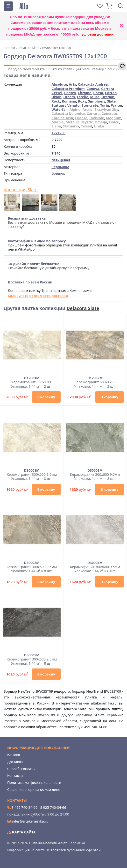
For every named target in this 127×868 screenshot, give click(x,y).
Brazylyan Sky (106, 109)
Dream (69, 97)
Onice (114, 122)
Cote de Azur (62, 118)
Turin (105, 105)
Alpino (75, 109)
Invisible (97, 118)
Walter (117, 105)
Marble (58, 122)
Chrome (85, 93)
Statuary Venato (65, 105)
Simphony (97, 101)
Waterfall (59, 109)
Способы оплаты (21, 769)
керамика (60, 167)
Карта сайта (21, 832)
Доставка (15, 762)
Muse (95, 97)
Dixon (56, 97)
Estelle (82, 97)
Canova (93, 89)
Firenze (81, 118)
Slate (111, 101)
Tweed (87, 126)
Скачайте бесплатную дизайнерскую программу (49, 266)
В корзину (46, 397)
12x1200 (58, 133)
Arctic (87, 109)
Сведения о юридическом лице (34, 790)
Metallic (73, 122)
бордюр (58, 173)
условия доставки (98, 34)
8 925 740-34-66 (53, 807)
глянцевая (61, 160)
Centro (70, 93)
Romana (69, 101)
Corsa (98, 93)
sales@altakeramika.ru (30, 821)
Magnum (114, 118)
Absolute (59, 84)
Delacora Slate (83, 308)
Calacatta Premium (68, 89)
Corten (111, 93)
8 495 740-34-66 (25, 807)
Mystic (87, 122)
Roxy (82, 101)
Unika (99, 126)
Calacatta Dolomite (68, 114)
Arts (72, 84)
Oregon (108, 97)
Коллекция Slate (21, 190)
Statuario (71, 126)
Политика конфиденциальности (34, 783)
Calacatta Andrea (93, 84)
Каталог (14, 755)
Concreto (109, 114)
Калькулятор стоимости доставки (38, 296)
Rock (56, 101)
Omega (101, 122)
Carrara (93, 114)
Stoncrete (90, 105)
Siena (56, 126)
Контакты (15, 775)
